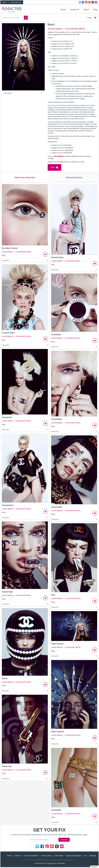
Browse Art (75, 10)
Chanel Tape (7, 592)
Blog (95, 10)
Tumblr (93, 2)
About (9, 856)
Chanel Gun (7, 767)
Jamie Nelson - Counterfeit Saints (66, 29)
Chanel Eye (56, 335)
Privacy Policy (46, 856)
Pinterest (90, 2)
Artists (86, 10)
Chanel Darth (8, 506)
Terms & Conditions (31, 856)
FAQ (85, 856)
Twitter (80, 2)
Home (63, 10)
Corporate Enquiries (73, 856)
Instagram (86, 2)
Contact (96, 2)
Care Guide (59, 856)
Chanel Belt (56, 810)
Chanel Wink (57, 507)
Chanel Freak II (8, 333)
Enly (53, 595)
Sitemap (93, 856)
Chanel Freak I (57, 258)
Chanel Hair (7, 418)
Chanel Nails (57, 419)
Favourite (23, 93)
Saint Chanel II (58, 732)
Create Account (16, 2)
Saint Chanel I (57, 644)
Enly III (5, 679)
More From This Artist (25, 178)
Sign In (4, 2)
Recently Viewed (74, 178)
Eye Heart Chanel (10, 248)
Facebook (83, 2)
